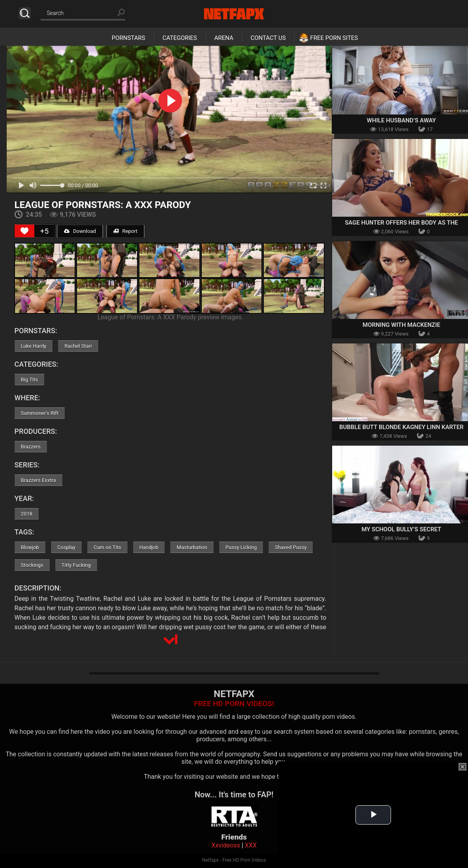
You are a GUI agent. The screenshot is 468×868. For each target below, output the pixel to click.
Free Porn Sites (334, 38)
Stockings (32, 565)
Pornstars (129, 38)
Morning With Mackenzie (401, 325)
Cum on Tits (107, 547)
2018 (27, 514)
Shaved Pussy (291, 547)
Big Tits (29, 380)
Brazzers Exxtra (39, 480)
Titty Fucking (76, 565)
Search (25, 13)
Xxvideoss (226, 845)
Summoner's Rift (40, 413)
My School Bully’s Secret (401, 529)
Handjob (149, 547)
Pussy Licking (241, 547)
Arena (224, 38)
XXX (251, 845)
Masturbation (192, 547)
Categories (179, 38)
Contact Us (268, 38)
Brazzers (31, 447)
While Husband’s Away (401, 120)
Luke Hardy (34, 346)
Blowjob (30, 547)
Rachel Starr (78, 346)
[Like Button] (24, 231)
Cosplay (66, 547)
